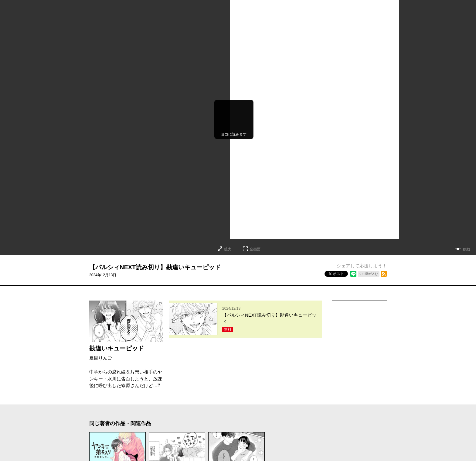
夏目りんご (101, 358)
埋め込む (371, 274)
